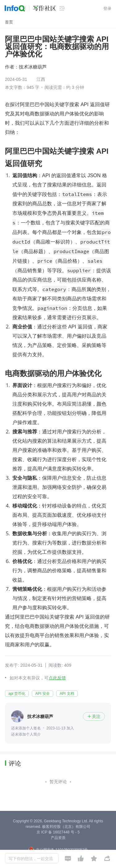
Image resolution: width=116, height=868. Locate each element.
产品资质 (58, 838)
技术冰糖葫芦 (33, 67)
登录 (107, 8)
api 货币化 (17, 694)
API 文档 (67, 694)
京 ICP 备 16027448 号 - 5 (58, 832)
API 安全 (43, 694)
